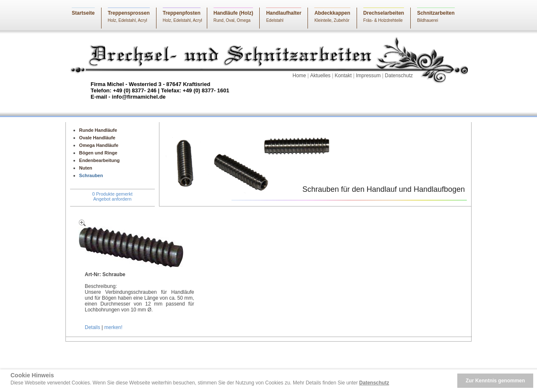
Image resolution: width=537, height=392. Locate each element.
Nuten (86, 168)
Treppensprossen (129, 13)
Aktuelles (320, 76)
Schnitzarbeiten (436, 13)
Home (299, 76)
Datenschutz (399, 76)
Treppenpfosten (182, 13)
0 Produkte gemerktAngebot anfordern (112, 196)
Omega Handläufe (99, 145)
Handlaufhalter (284, 13)
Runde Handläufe (98, 130)
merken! (113, 327)
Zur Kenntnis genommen (495, 381)
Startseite (83, 13)
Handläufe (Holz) (233, 13)
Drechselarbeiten (384, 13)
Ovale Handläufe (97, 138)
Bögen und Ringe (98, 153)
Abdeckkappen (332, 13)
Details (93, 327)
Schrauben (91, 175)
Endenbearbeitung (100, 160)
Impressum (368, 76)
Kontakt (343, 76)
